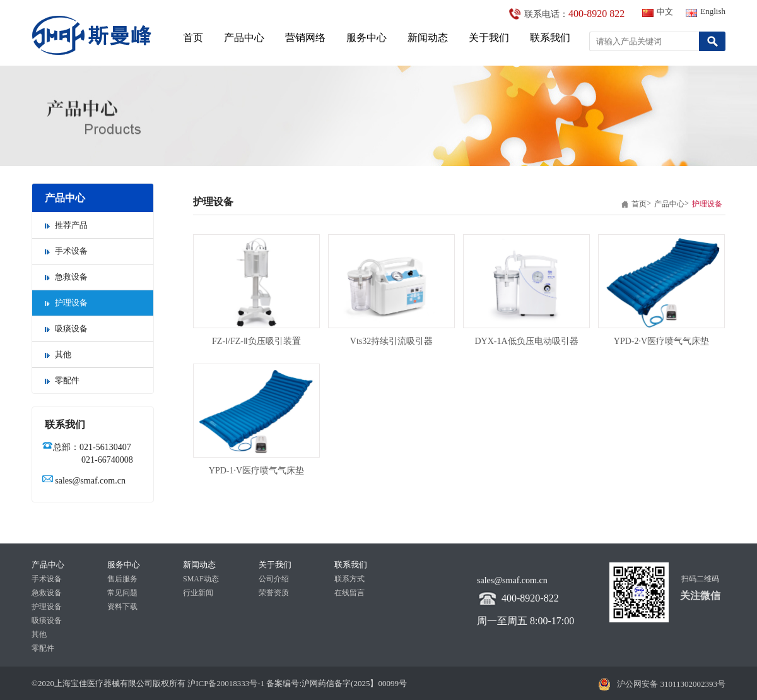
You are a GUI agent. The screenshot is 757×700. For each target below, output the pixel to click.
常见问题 (122, 593)
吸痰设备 (66, 329)
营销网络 (305, 38)
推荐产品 (66, 225)
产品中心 (244, 38)
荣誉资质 (274, 593)
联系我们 (550, 38)
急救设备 (66, 277)
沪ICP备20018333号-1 (225, 683)
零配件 (62, 380)
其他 (58, 354)
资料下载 (122, 607)
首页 (193, 38)
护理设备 (66, 303)
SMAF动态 (201, 579)
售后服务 (122, 579)
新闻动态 (428, 38)
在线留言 (349, 593)
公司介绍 (274, 579)
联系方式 (349, 579)
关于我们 (489, 38)
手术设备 (66, 251)
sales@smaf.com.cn (90, 481)
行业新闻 (198, 593)
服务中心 (367, 38)
